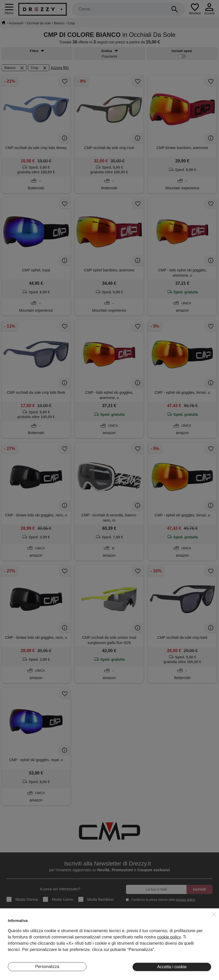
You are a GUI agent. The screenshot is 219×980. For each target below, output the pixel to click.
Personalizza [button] (47, 967)
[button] (214, 914)
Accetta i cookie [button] (172, 967)
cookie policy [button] (169, 937)
